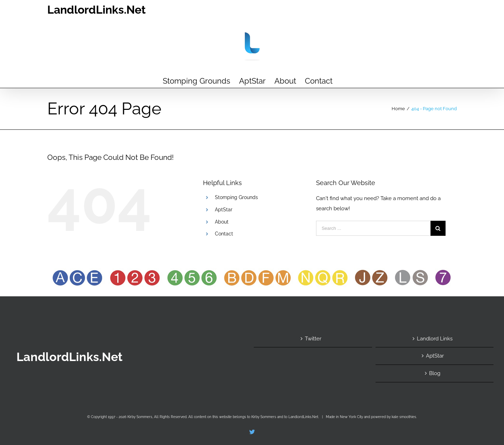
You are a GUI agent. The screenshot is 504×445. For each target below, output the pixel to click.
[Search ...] (373, 228)
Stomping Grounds (236, 197)
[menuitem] (197, 80)
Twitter (313, 339)
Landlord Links (435, 339)
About (222, 222)
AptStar (224, 210)
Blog (435, 373)
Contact (224, 234)
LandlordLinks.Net (96, 10)
